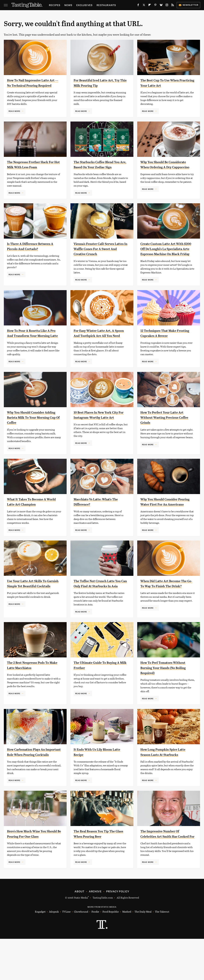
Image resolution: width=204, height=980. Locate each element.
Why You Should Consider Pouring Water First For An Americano (163, 525)
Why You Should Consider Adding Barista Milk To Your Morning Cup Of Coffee (31, 438)
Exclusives (84, 5)
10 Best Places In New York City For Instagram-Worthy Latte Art (100, 438)
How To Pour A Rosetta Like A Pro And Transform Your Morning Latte (32, 351)
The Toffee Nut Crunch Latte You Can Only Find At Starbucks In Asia (101, 612)
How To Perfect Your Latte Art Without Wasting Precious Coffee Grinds (166, 438)
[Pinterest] (155, 6)
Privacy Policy (118, 932)
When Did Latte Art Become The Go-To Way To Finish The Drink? (165, 612)
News (68, 5)
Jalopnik (54, 953)
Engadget (40, 953)
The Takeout (162, 953)
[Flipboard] (150, 6)
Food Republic (111, 953)
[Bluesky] (161, 6)
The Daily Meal (143, 953)
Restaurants (106, 5)
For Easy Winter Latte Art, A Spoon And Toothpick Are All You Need (98, 351)
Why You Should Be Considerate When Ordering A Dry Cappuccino (168, 172)
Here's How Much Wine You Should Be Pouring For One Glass (30, 872)
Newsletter (188, 5)
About (79, 932)
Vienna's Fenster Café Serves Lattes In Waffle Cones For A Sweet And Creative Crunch (98, 259)
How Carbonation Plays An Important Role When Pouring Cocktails (33, 786)
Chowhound (81, 953)
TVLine (66, 953)
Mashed (127, 953)
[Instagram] (167, 6)
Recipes (55, 5)
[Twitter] (144, 6)
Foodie (95, 953)
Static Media (81, 939)
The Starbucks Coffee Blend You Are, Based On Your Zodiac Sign (100, 172)
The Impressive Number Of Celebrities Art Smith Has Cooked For (163, 872)
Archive (95, 932)
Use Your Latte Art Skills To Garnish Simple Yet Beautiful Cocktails (32, 612)
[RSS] (173, 6)
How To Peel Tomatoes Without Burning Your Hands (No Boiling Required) (167, 699)
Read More (14, 116)
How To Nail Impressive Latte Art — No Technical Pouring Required (32, 85)
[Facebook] (138, 6)
